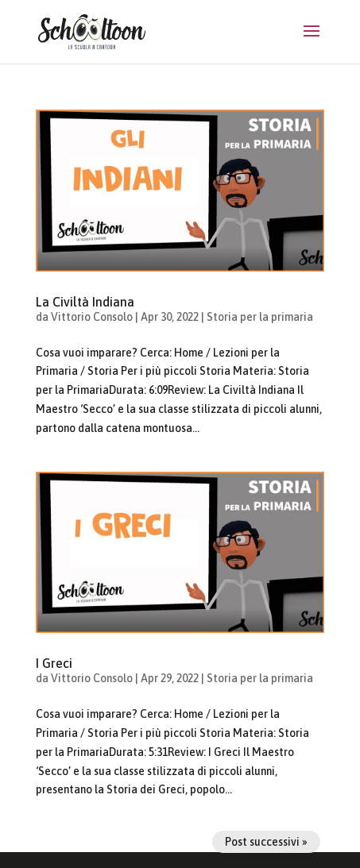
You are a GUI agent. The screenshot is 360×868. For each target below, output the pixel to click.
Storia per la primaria (260, 317)
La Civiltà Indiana (85, 302)
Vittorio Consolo (92, 317)
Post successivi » (266, 842)
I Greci (54, 663)
